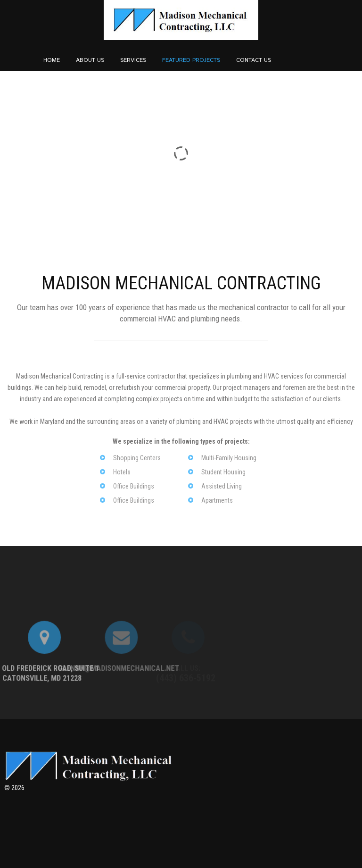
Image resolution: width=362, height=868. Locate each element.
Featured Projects (191, 60)
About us (90, 60)
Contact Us (254, 60)
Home (52, 60)
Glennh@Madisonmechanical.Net (63, 690)
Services (133, 60)
